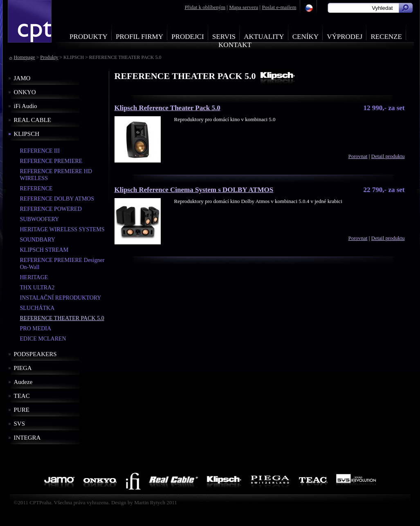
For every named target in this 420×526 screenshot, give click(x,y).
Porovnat (358, 156)
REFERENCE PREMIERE (51, 161)
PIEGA (23, 368)
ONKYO (25, 92)
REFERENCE (36, 189)
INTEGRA (27, 438)
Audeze (23, 382)
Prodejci (188, 37)
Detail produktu (388, 156)
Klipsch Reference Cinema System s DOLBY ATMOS (194, 190)
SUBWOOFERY (40, 219)
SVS (20, 424)
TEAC (22, 396)
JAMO (22, 78)
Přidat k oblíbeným (205, 7)
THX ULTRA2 (37, 288)
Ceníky (305, 37)
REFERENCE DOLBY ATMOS (57, 199)
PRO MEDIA (36, 328)
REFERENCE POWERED (51, 209)
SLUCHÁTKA (37, 308)
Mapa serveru (244, 7)
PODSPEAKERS (35, 354)
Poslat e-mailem (279, 7)
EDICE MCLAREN (43, 339)
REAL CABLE (33, 120)
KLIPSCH (27, 134)
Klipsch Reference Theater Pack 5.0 (167, 108)
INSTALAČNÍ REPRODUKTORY (61, 298)
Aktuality (264, 37)
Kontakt (235, 45)
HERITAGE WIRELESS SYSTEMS (62, 229)
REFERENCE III (40, 151)
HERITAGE (34, 277)
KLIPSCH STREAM (44, 250)
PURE (22, 410)
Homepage (25, 57)
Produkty (89, 37)
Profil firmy (139, 37)
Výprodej (345, 37)
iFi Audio (26, 106)
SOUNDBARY (38, 240)
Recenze (386, 37)
